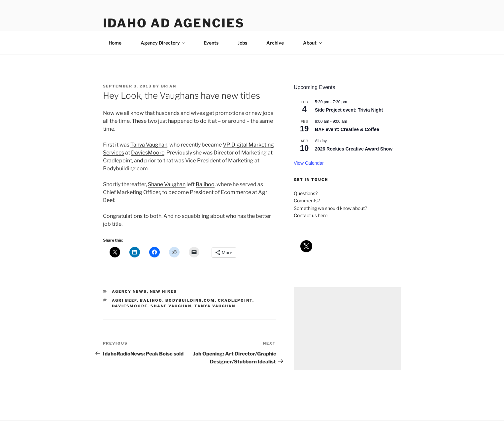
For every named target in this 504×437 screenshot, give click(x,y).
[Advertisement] (347, 328)
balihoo (151, 300)
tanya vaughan (215, 306)
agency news (129, 291)
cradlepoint (235, 300)
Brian (169, 86)
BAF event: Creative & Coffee (347, 129)
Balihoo (205, 184)
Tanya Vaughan (149, 145)
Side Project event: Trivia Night (349, 110)
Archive (275, 43)
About (313, 43)
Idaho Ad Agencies (174, 23)
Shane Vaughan (167, 184)
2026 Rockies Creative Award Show (354, 149)
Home (115, 43)
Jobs (242, 43)
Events (211, 43)
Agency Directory (163, 43)
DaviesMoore (148, 153)
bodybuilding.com (190, 300)
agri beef (124, 300)
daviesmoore (130, 306)
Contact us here (311, 215)
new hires (163, 291)
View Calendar (309, 163)
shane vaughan (171, 306)
